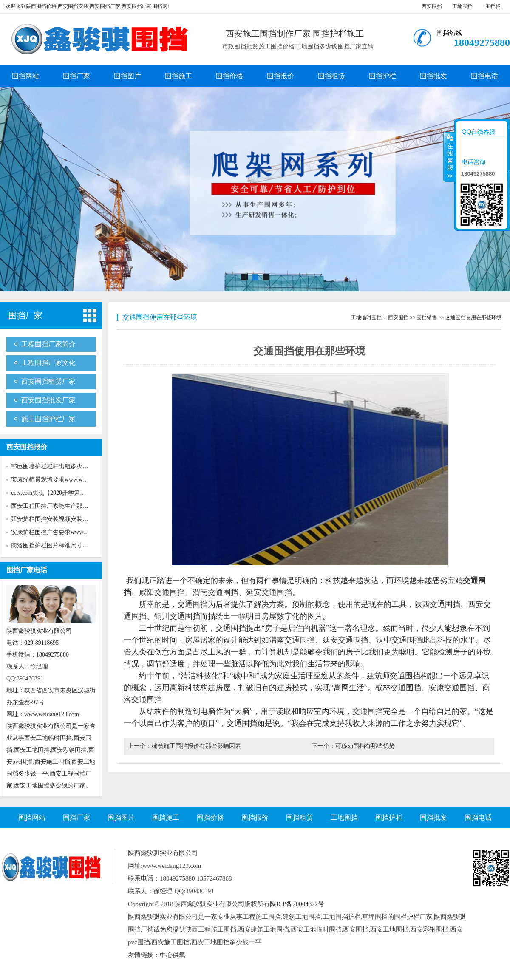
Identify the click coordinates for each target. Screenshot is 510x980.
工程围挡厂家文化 (48, 363)
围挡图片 (127, 76)
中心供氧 (173, 955)
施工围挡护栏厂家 (48, 419)
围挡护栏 (382, 76)
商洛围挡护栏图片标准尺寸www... (55, 545)
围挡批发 (433, 76)
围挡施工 (178, 76)
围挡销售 (427, 317)
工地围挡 (462, 6)
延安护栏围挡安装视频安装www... (55, 519)
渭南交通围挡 (215, 592)
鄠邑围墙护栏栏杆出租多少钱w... (54, 466)
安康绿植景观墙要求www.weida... (54, 480)
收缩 (449, 157)
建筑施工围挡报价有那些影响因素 (196, 746)
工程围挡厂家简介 (48, 344)
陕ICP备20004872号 (297, 904)
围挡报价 (280, 76)
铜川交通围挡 (177, 616)
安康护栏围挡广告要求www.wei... (54, 532)
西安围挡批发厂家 (48, 400)
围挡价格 (229, 76)
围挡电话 (484, 76)
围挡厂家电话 (27, 570)
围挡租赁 (331, 76)
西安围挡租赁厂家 (48, 381)
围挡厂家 (76, 76)
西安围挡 (432, 6)
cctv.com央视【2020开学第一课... (54, 493)
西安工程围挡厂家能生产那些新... (55, 506)
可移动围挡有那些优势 (365, 746)
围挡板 (493, 6)
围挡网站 (25, 76)
